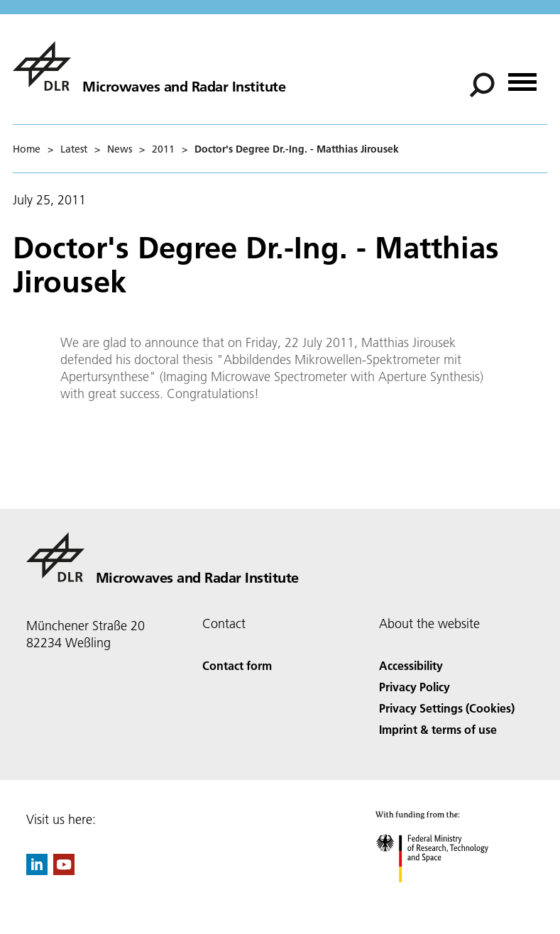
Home (27, 149)
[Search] (482, 85)
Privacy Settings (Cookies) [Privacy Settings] (447, 708)
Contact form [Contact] (237, 665)
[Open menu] (522, 77)
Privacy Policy (414, 687)
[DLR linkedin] (37, 870)
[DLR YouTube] (64, 870)
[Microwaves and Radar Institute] (149, 66)
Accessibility (411, 665)
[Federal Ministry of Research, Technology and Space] (445, 895)
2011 (163, 149)
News (120, 149)
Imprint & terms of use (438, 729)
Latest (74, 149)
